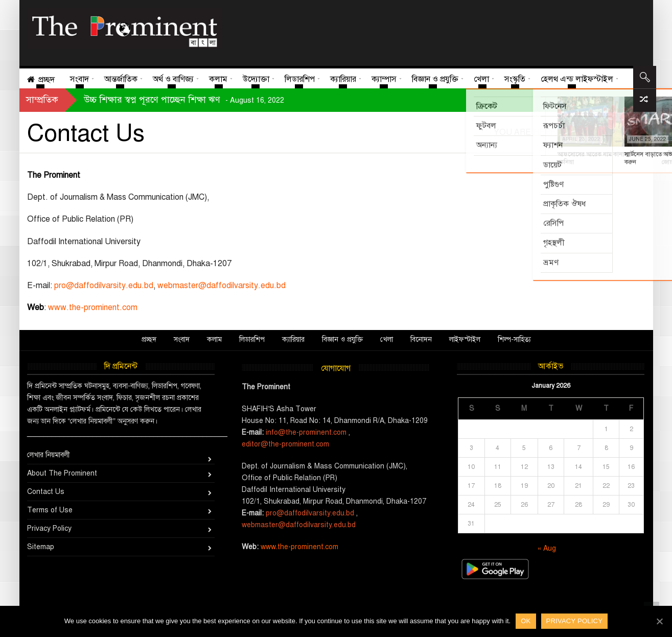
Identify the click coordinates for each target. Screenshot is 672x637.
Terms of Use (50, 510)
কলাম (214, 339)
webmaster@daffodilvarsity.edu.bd (222, 286)
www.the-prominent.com (93, 308)
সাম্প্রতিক (42, 100)
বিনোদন (421, 339)
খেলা (387, 339)
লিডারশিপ (252, 339)
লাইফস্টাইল (465, 339)
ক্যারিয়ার (293, 339)
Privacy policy (575, 621)
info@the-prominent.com (306, 432)
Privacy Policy (49, 528)
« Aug (547, 548)
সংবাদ (182, 339)
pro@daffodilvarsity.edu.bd (104, 286)
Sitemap (41, 547)
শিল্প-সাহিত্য (514, 339)
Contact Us (46, 492)
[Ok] (659, 621)
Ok (526, 621)
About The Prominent (62, 473)
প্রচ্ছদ (149, 339)
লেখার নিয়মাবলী (49, 455)
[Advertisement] (429, 31)
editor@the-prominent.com (285, 444)
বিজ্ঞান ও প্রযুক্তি (342, 339)
